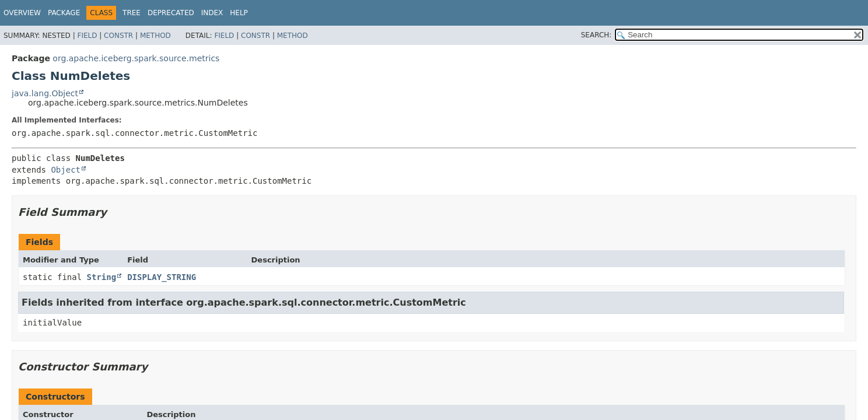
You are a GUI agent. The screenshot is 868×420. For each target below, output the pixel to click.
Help (239, 13)
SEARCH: (596, 35)
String (102, 277)
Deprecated (171, 13)
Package (64, 13)
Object (66, 170)
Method (155, 36)
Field (87, 36)
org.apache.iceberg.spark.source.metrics (136, 58)
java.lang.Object (45, 93)
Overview (22, 13)
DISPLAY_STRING (162, 277)
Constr (118, 36)
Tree (132, 13)
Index (212, 13)
